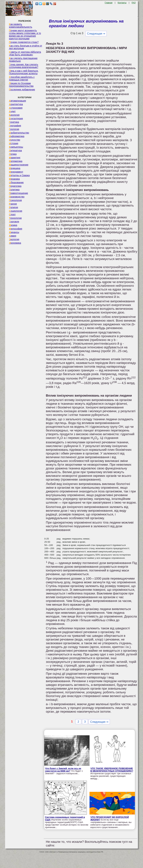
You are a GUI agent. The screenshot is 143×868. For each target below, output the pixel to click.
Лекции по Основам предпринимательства (21, 85)
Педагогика (15, 186)
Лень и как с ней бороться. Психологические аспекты (24, 72)
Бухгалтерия (16, 118)
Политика (14, 190)
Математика (16, 161)
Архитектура (16, 104)
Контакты (122, 3)
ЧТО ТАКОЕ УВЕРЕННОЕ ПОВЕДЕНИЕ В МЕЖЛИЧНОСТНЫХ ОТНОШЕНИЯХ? (112, 770)
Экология (14, 239)
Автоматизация (17, 101)
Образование (16, 182)
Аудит (12, 111)
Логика (13, 154)
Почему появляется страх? (24, 42)
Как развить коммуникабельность (21, 26)
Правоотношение (18, 193)
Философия (16, 229)
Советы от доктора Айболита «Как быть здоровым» (25, 53)
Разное (13, 204)
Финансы (14, 232)
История (14, 143)
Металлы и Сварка (19, 175)
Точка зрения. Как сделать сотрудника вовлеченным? (24, 66)
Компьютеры (16, 147)
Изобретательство (19, 133)
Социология (16, 211)
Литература (15, 150)
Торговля (14, 222)
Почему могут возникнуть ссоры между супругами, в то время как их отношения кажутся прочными (25, 35)
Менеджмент (16, 172)
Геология (14, 129)
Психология (15, 200)
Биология (14, 115)
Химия (13, 236)
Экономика (15, 243)
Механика (14, 179)
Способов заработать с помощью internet (22, 78)
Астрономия (16, 108)
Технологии (15, 218)
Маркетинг (15, 158)
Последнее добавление (22, 90)
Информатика (17, 136)
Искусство (15, 140)
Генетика (14, 122)
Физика (13, 225)
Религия (13, 207)
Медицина (15, 168)
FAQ (134, 3)
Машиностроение (19, 165)
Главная (109, 3)
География (15, 126)
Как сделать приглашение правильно (23, 60)
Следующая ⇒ (96, 34)
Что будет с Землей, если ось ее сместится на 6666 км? (63, 770)
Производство (17, 197)
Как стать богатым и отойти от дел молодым (26, 47)
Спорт (12, 214)
